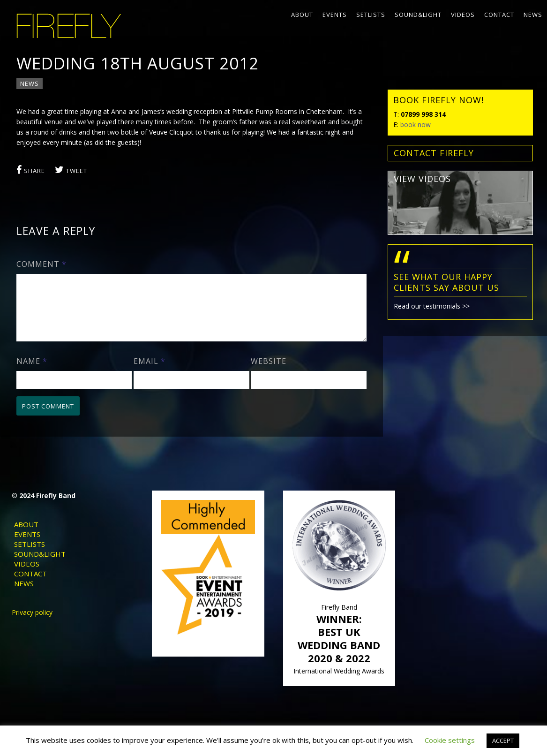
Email (150, 372)
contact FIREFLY (434, 153)
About (302, 15)
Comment (41, 264)
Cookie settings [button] (450, 740)
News (533, 15)
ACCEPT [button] (503, 741)
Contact (499, 15)
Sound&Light (418, 15)
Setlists (371, 15)
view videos (422, 179)
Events (335, 15)
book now (416, 125)
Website (269, 372)
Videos (463, 15)
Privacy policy (32, 624)
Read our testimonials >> (432, 306)
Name (32, 372)
